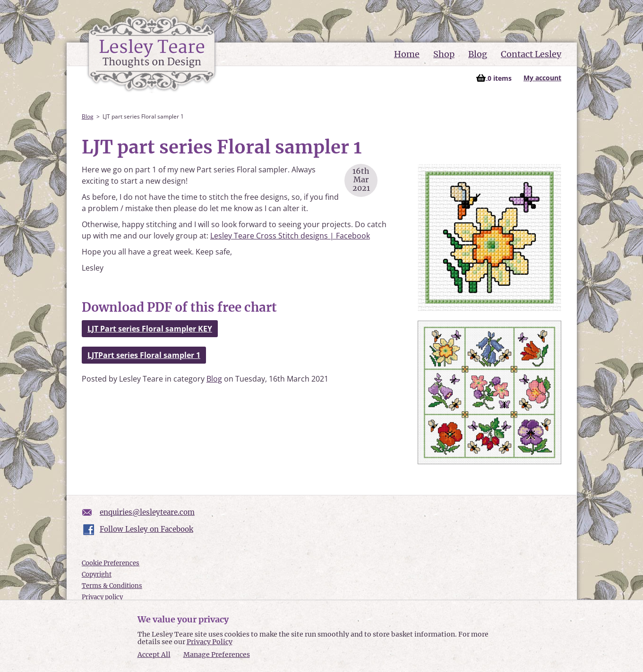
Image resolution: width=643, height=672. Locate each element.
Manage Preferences (217, 655)
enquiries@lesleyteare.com (147, 512)
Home (407, 54)
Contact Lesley (531, 54)
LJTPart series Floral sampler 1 (144, 355)
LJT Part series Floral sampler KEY (150, 329)
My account (542, 78)
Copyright (97, 574)
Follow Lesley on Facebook (146, 529)
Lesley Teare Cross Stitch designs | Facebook (290, 236)
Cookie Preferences (111, 563)
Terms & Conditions (112, 586)
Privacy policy (102, 597)
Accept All (154, 655)
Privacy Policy (210, 642)
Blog (478, 54)
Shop (444, 54)
